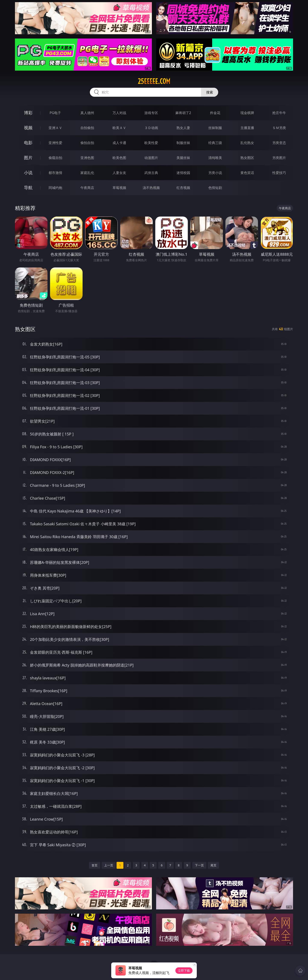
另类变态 (279, 143)
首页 (95, 865)
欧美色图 (119, 158)
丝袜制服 (215, 128)
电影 (28, 143)
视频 (28, 128)
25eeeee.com (154, 81)
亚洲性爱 (55, 143)
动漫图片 (151, 158)
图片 (28, 158)
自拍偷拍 (87, 128)
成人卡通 (119, 143)
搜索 (210, 92)
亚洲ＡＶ (55, 128)
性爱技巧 (279, 173)
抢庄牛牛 (279, 113)
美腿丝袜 (183, 158)
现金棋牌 (247, 113)
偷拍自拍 (87, 143)
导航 (28, 188)
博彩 (28, 113)
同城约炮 (55, 188)
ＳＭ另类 (279, 128)
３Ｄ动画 (151, 128)
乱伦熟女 (247, 143)
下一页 (199, 865)
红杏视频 (183, 188)
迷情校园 (183, 173)
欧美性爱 (151, 143)
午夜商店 (87, 188)
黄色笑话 (247, 173)
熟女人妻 (183, 128)
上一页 (109, 865)
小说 (28, 173)
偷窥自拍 (55, 158)
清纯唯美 (215, 158)
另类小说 (215, 173)
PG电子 (55, 113)
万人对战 (119, 113)
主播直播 (247, 128)
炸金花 (215, 113)
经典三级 (215, 143)
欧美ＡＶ (119, 128)
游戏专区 (151, 113)
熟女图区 (247, 158)
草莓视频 (119, 188)
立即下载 (184, 970)
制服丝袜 (183, 143)
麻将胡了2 (183, 113)
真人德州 (87, 113)
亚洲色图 (87, 158)
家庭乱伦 (87, 173)
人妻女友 (119, 173)
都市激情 (55, 173)
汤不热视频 (151, 188)
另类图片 (279, 158)
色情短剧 (215, 188)
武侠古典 (151, 173)
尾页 (213, 865)
